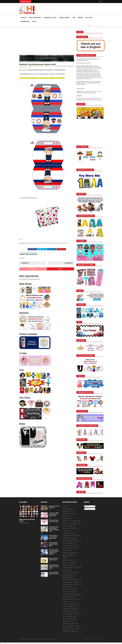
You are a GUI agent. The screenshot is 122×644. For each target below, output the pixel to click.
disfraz (71, 543)
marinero (48, 243)
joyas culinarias (66, 572)
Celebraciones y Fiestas (50, 18)
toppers (65, 624)
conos (75, 536)
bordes (71, 526)
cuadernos (65, 538)
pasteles (75, 594)
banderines (65, 521)
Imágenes (81, 18)
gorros (64, 563)
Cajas (74, 18)
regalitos (75, 604)
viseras (76, 628)
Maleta (64, 506)
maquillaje (76, 582)
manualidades (66, 582)
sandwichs (73, 607)
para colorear (66, 594)
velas (70, 628)
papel (73, 592)
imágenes (75, 567)
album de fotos (66, 519)
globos (65, 558)
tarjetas (65, 619)
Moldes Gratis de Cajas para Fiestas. (27, 520)
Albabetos (23, 18)
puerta (77, 599)
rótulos (65, 607)
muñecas (72, 589)
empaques (73, 545)
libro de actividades (67, 577)
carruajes (65, 531)
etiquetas (65, 548)
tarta (72, 619)
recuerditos (54, 243)
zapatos (73, 631)
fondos (73, 548)
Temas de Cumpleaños (35, 18)
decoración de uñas (67, 541)
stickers (71, 616)
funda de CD (66, 550)
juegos (75, 572)
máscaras (65, 592)
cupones (73, 538)
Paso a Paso (89, 18)
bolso (64, 526)
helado (65, 565)
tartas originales (67, 621)
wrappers (65, 631)
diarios (77, 541)
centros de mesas (67, 533)
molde (70, 587)
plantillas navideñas (67, 599)
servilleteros (66, 611)
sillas (74, 611)
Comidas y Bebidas (65, 18)
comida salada (66, 536)
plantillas (72, 597)
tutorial (73, 624)
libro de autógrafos (67, 580)
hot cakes (72, 565)
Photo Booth (66, 511)
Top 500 (34, 21)
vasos (64, 628)
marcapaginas (66, 584)
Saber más (108, 638)
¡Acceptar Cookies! (98, 638)
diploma (65, 543)
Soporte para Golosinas (68, 514)
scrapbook (65, 609)
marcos (75, 584)
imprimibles (42, 243)
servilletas (74, 609)
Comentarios (88, 509)
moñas (64, 589)
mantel (77, 580)
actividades (65, 516)
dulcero (37, 243)
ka (22, 239)
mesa (64, 587)
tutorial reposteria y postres (69, 626)
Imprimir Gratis (25, 21)
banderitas (75, 521)
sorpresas (60, 243)
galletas (72, 555)
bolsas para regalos (73, 523)
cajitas (26, 243)
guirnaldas (72, 563)
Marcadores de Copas (68, 509)
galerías (65, 555)
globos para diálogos (68, 560)
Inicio (23, 58)
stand (64, 616)
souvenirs (29, 58)
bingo (64, 523)
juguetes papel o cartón (68, 575)
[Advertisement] (47, 42)
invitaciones (66, 570)
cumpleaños (32, 243)
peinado (65, 597)
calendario (73, 528)
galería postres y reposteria (69, 553)
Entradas (87, 506)
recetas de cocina (67, 602)
